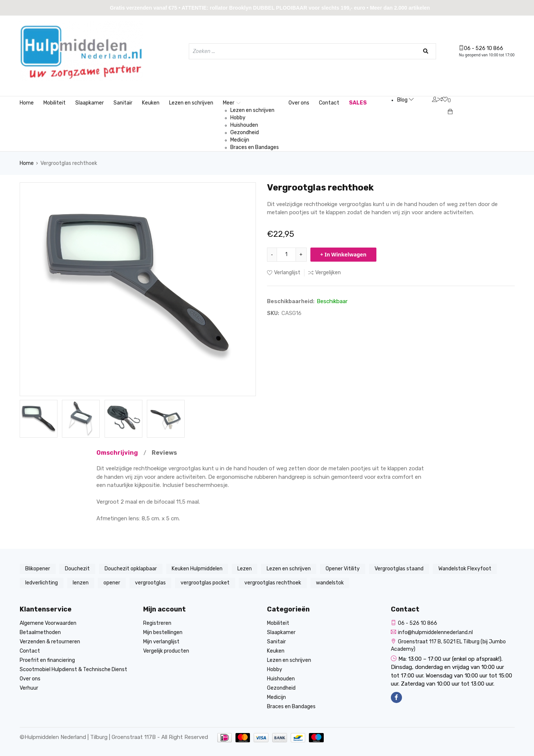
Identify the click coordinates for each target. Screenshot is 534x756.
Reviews (164, 453)
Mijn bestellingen (163, 632)
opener (112, 583)
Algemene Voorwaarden (48, 623)
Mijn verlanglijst (161, 642)
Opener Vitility (343, 569)
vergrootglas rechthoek (273, 583)
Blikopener (38, 569)
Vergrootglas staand (399, 569)
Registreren (157, 623)
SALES (358, 103)
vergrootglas (150, 583)
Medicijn (240, 140)
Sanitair (123, 103)
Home (27, 103)
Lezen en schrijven (191, 103)
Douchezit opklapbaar (131, 569)
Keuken (151, 103)
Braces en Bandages (255, 147)
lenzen (81, 583)
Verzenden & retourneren (50, 642)
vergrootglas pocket (205, 583)
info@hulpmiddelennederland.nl (432, 632)
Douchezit (77, 569)
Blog (406, 100)
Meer (232, 103)
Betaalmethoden (40, 632)
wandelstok (330, 583)
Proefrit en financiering (47, 660)
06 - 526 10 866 (481, 48)
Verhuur (29, 688)
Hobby (238, 118)
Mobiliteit (55, 103)
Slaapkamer (90, 103)
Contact (329, 103)
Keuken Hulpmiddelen (197, 569)
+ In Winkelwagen (344, 254)
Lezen (245, 569)
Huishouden (244, 125)
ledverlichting (42, 583)
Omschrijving (117, 453)
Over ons (299, 103)
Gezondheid (245, 132)
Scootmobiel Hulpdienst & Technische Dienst (73, 669)
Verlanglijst (284, 273)
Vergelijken (324, 273)
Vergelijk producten (166, 651)
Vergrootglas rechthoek (69, 163)
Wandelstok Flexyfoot (465, 569)
